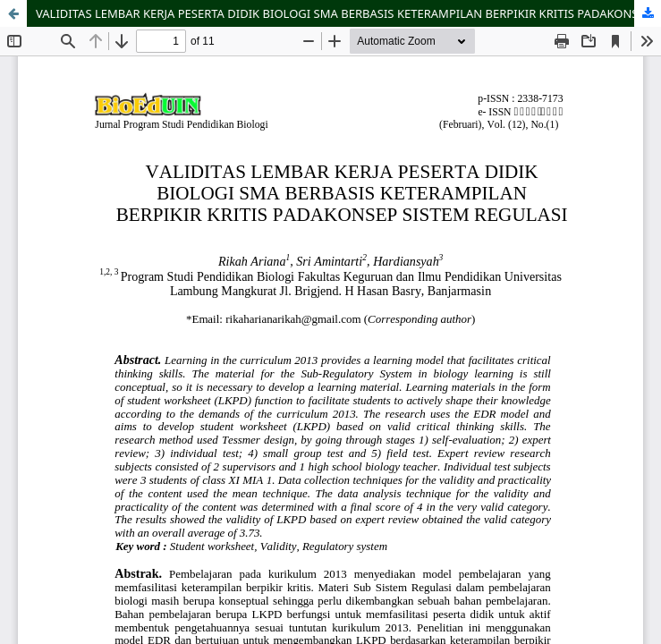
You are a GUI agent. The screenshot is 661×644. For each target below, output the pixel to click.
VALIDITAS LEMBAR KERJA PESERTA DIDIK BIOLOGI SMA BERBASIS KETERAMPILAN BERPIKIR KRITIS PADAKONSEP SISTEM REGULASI (348, 13)
